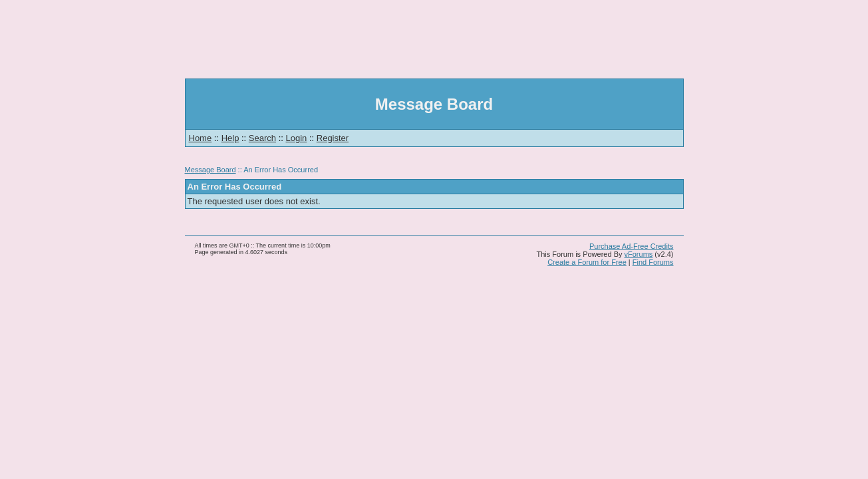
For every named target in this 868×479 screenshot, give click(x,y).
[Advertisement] (434, 39)
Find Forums (653, 262)
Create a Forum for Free (587, 262)
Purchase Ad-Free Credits (632, 246)
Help (230, 138)
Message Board (211, 170)
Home (201, 138)
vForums (639, 254)
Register (333, 138)
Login (297, 138)
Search (262, 138)
